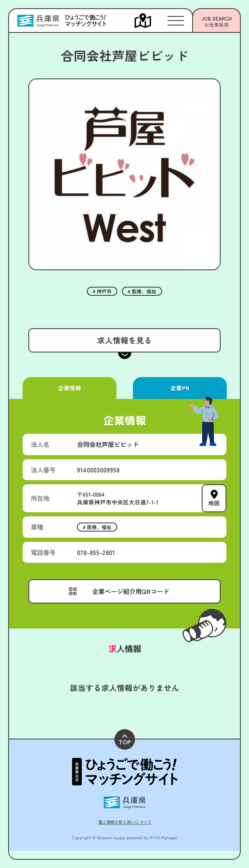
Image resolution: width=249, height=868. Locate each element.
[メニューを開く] (151, 21)
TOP (125, 740)
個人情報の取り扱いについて (125, 822)
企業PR (179, 388)
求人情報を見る (124, 340)
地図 (214, 503)
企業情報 (70, 388)
